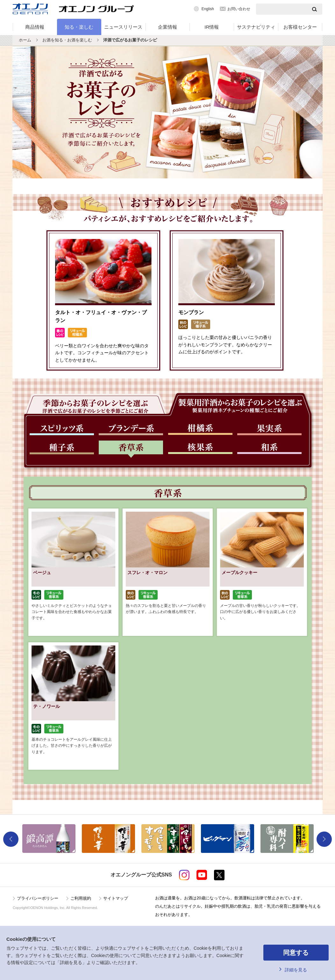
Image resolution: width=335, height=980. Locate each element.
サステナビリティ (256, 27)
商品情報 (35, 27)
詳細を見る (296, 970)
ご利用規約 (81, 898)
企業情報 (167, 27)
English (208, 9)
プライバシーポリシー (38, 898)
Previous (11, 839)
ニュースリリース (123, 27)
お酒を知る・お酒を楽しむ (67, 40)
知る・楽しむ (79, 27)
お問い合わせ (239, 9)
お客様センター (300, 27)
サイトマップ (116, 898)
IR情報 (212, 27)
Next (324, 839)
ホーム (25, 40)
